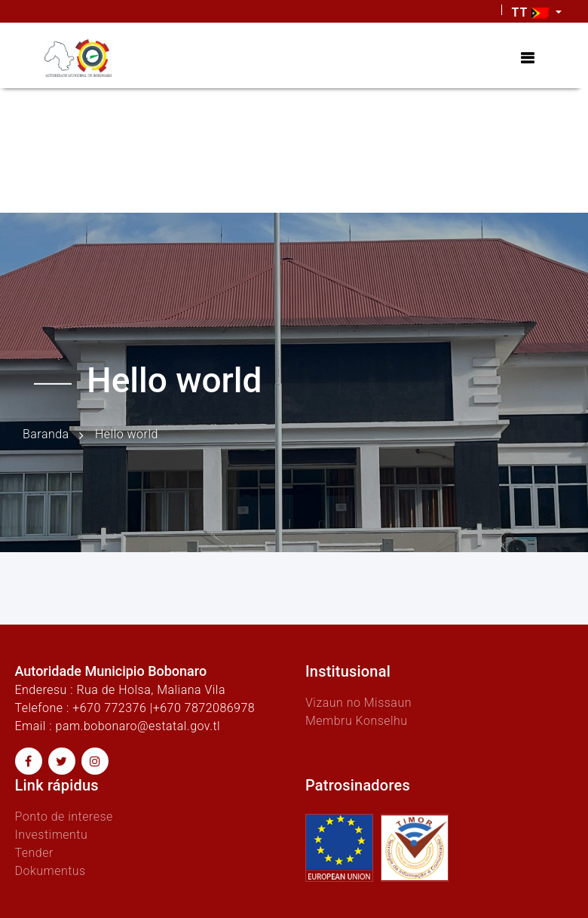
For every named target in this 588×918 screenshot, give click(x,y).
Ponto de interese (64, 817)
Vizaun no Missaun (358, 703)
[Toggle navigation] (527, 58)
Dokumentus (51, 871)
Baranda (46, 434)
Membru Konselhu (357, 721)
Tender (34, 853)
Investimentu (52, 835)
